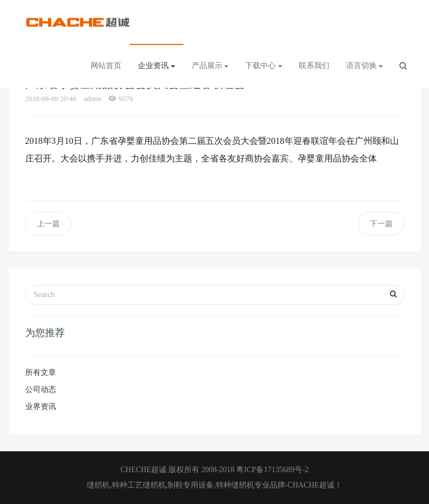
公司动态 (41, 390)
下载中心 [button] (264, 66)
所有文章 (41, 373)
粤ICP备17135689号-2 (272, 470)
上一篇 (48, 224)
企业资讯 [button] (157, 66)
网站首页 (106, 66)
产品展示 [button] (210, 66)
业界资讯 (41, 407)
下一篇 (381, 224)
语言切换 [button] (365, 66)
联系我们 (314, 66)
